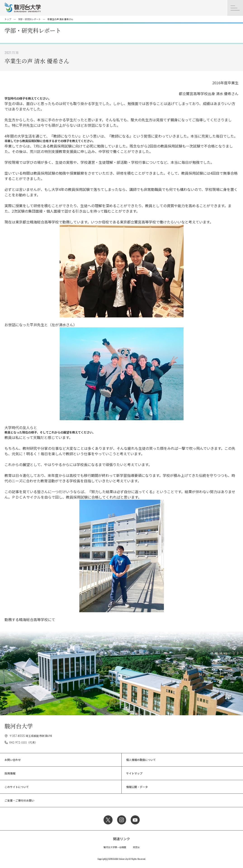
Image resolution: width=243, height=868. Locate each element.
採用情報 (10, 773)
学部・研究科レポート (29, 19)
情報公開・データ (137, 787)
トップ (8, 19)
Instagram (122, 820)
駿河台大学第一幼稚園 (115, 847)
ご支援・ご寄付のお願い (19, 800)
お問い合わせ (13, 760)
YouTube (135, 820)
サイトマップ (134, 773)
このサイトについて (17, 787)
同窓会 (136, 847)
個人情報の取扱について (141, 760)
